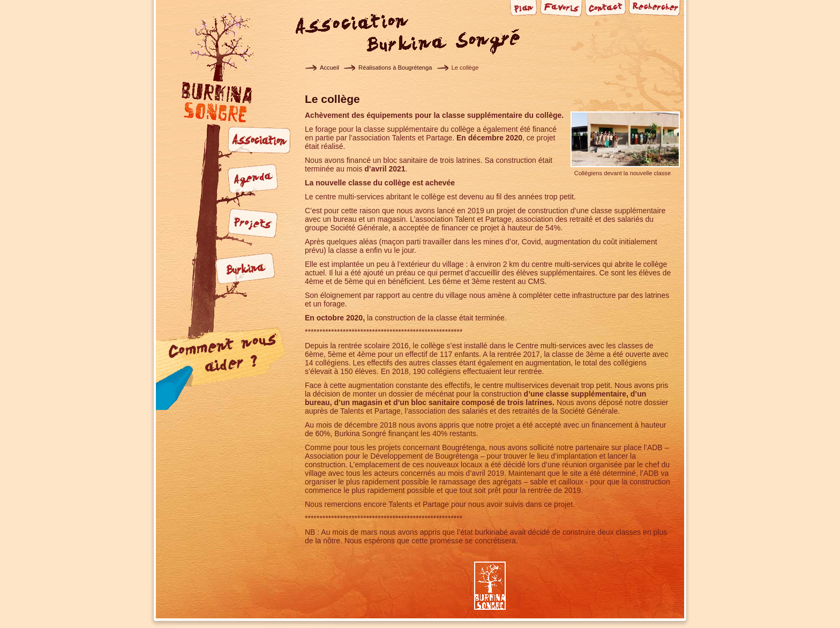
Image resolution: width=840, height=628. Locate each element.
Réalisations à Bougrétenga (395, 68)
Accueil (329, 68)
